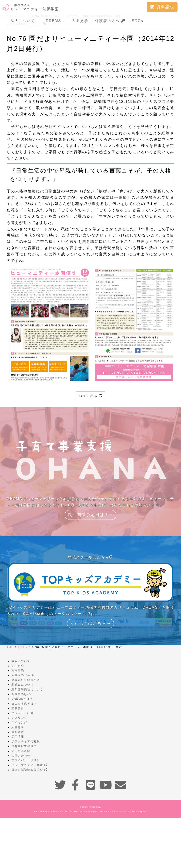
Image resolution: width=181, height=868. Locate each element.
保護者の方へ (110, 21)
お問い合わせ (21, 756)
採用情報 (18, 737)
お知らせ (24, 647)
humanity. (95, 807)
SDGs (138, 21)
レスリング (19, 718)
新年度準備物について (27, 689)
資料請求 (162, 7)
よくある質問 (21, 751)
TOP (10, 647)
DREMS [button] (55, 21)
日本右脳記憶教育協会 (29, 770)
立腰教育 (18, 708)
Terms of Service (129, 811)
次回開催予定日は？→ (90, 515)
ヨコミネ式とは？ (24, 704)
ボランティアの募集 (26, 741)
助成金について (22, 685)
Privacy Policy (105, 811)
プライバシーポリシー (27, 760)
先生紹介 (18, 666)
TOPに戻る (90, 396)
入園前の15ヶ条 (23, 675)
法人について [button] (25, 21)
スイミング (19, 722)
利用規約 (18, 670)
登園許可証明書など (26, 680)
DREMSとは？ (22, 699)
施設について (21, 661)
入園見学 (80, 21)
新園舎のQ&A (21, 694)
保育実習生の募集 (24, 746)
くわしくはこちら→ (90, 623)
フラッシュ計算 (22, 713)
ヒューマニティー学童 (29, 765)
